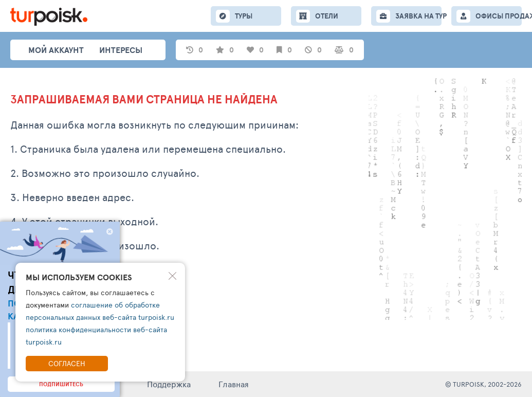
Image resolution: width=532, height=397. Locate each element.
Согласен (67, 363)
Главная (234, 384)
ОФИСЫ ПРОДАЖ (499, 16)
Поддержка (169, 384)
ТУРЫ (244, 16)
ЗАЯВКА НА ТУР (418, 16)
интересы (121, 50)
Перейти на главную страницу (75, 301)
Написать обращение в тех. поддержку (95, 274)
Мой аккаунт (56, 50)
